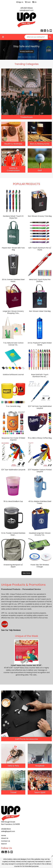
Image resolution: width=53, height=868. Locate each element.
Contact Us (6, 841)
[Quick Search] (36, 37)
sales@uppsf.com (26, 10)
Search (4, 844)
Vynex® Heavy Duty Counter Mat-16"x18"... (26, 665)
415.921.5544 (26, 8)
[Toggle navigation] (3, 37)
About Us (5, 838)
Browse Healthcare (26, 51)
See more (26, 573)
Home (3, 835)
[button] (4, 50)
